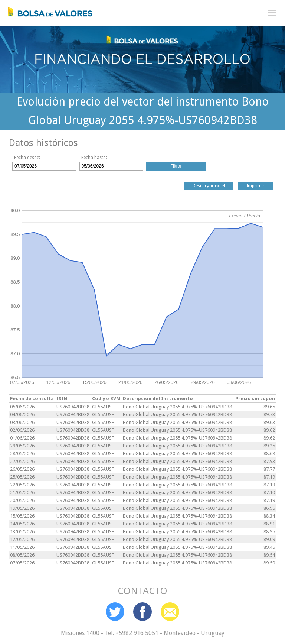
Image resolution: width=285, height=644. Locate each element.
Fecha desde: (27, 158)
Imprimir (255, 186)
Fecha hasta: (94, 158)
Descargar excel (209, 186)
